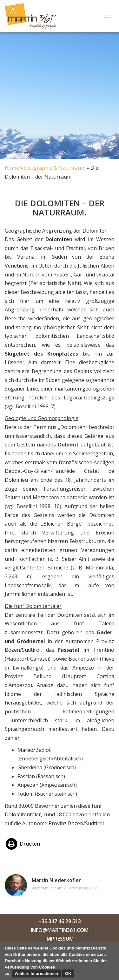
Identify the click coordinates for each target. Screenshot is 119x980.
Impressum (60, 939)
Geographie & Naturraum (55, 168)
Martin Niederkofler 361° (32, 16)
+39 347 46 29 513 (60, 921)
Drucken (22, 844)
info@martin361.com (60, 930)
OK (68, 973)
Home (12, 168)
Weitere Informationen (36, 973)
